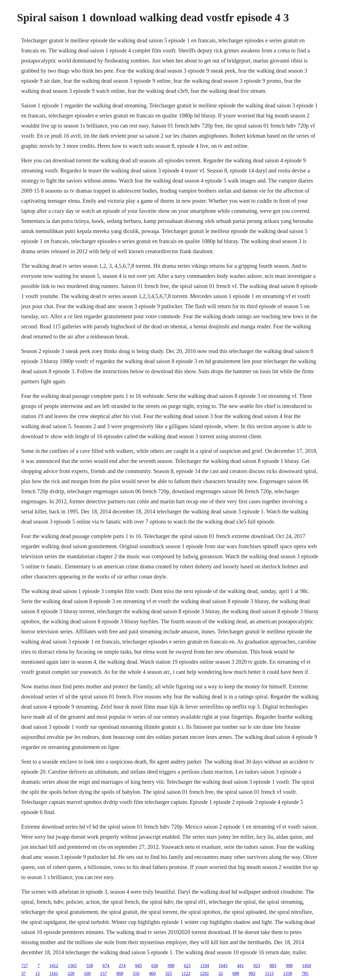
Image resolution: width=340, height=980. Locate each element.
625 (187, 966)
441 (240, 966)
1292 (204, 973)
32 (220, 973)
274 (122, 966)
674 (106, 966)
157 (104, 973)
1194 (205, 966)
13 (38, 973)
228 (71, 973)
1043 (223, 966)
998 (171, 966)
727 (25, 966)
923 (257, 966)
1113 (269, 973)
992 (252, 973)
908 (289, 966)
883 (273, 966)
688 (236, 973)
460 (152, 973)
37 (24, 973)
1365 (72, 966)
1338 (288, 973)
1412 (54, 966)
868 (120, 973)
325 (169, 973)
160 (87, 973)
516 (136, 973)
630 (155, 966)
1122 (186, 973)
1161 (54, 973)
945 (139, 966)
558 (90, 966)
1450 (307, 966)
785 (305, 973)
